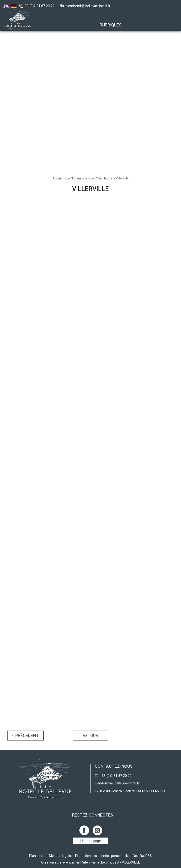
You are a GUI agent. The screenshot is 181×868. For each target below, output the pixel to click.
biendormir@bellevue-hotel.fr (88, 6)
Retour (90, 735)
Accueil (58, 178)
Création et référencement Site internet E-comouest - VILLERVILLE (91, 862)
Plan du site (38, 856)
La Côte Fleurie (101, 178)
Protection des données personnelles (103, 856)
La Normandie (77, 178)
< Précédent (25, 735)
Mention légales (61, 856)
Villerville (122, 178)
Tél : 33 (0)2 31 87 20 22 (113, 776)
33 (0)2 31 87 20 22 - (42, 6)
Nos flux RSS (142, 856)
